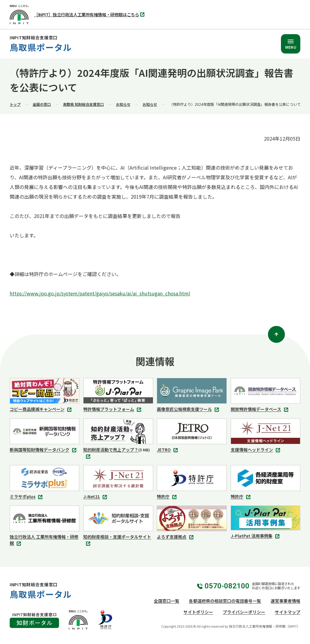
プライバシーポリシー (244, 612)
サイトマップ (288, 612)
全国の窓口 (42, 104)
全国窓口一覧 (167, 601)
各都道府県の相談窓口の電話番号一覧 (225, 601)
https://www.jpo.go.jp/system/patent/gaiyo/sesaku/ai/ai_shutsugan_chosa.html (100, 293)
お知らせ (123, 104)
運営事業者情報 (285, 601)
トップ (15, 104)
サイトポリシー (198, 612)
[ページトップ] (276, 334)
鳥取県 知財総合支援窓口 (83, 104)
